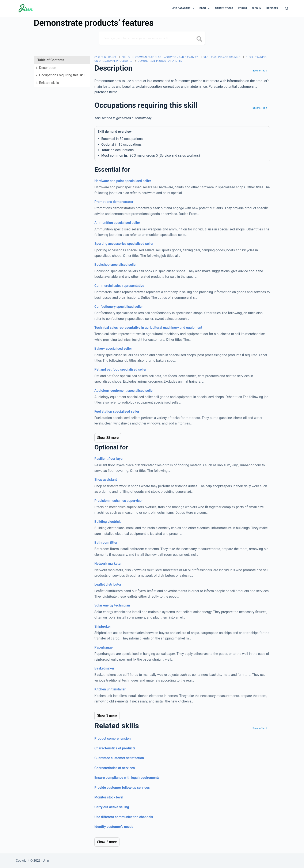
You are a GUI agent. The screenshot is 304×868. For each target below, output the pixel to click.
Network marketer (108, 563)
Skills (126, 57)
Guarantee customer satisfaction (119, 758)
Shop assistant (106, 480)
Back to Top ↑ (260, 71)
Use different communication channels (124, 817)
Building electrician (109, 522)
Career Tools (224, 8)
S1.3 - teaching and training (222, 57)
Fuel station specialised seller (117, 411)
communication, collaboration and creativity (167, 57)
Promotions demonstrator (114, 202)
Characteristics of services (115, 768)
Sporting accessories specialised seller (124, 244)
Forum (243, 8)
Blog (206, 8)
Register (272, 8)
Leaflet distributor (108, 584)
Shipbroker (103, 626)
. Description (46, 68)
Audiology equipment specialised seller (124, 391)
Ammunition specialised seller (117, 223)
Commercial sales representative (119, 286)
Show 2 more (107, 842)
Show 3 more (107, 715)
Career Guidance (105, 57)
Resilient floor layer (109, 459)
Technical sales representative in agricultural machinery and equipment (148, 328)
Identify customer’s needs (114, 827)
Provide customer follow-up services (122, 788)
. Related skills (47, 83)
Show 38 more (108, 438)
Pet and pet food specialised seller (120, 369)
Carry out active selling (112, 807)
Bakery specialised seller (113, 348)
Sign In (257, 8)
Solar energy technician (112, 605)
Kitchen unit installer (110, 689)
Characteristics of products (115, 748)
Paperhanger (104, 647)
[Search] (287, 8)
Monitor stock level (109, 797)
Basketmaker (104, 668)
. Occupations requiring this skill (60, 75)
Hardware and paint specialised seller (123, 181)
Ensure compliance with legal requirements (127, 778)
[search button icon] (199, 39)
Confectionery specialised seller (119, 307)
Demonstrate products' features (160, 61)
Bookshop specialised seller (115, 265)
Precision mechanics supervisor (119, 501)
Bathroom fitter (106, 543)
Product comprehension (113, 739)
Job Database (184, 8)
